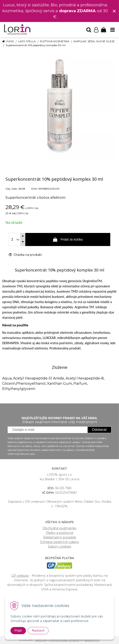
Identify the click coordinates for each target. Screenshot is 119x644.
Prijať (18, 631)
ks (18, 239)
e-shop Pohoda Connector (65, 640)
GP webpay (20, 576)
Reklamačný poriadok (60, 537)
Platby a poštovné (60, 533)
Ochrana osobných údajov (59, 542)
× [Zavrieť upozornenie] (114, 11)
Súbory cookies (59, 546)
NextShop (41, 640)
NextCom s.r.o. (92, 640)
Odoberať (99, 430)
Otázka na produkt (25, 255)
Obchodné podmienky (60, 528)
